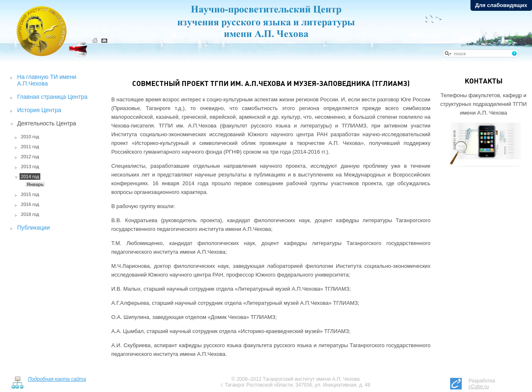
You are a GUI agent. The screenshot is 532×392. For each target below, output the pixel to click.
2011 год (30, 147)
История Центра (39, 110)
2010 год (30, 137)
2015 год (30, 194)
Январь (35, 184)
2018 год (30, 214)
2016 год (30, 204)
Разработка (482, 384)
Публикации (33, 228)
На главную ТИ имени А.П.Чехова (47, 80)
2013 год (30, 167)
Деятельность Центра (47, 123)
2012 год (30, 157)
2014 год (30, 176)
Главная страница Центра (52, 97)
